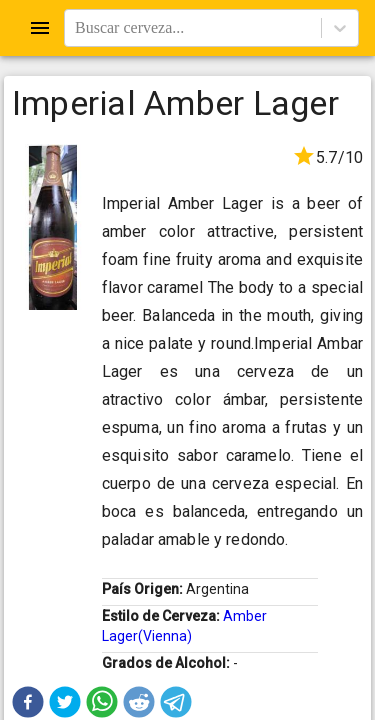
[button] (28, 702)
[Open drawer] (40, 28)
